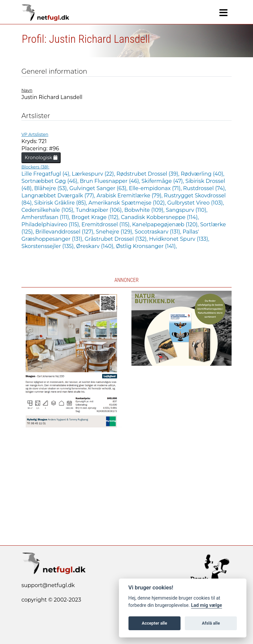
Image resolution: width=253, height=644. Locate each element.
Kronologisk (41, 158)
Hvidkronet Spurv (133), (179, 239)
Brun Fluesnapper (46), (111, 181)
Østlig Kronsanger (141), (146, 246)
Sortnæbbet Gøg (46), (51, 181)
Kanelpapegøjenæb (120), (166, 224)
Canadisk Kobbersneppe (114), (160, 217)
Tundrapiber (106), (100, 210)
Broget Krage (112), (96, 217)
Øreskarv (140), (96, 246)
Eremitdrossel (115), (107, 224)
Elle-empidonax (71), (156, 188)
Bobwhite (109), (145, 210)
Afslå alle (211, 623)
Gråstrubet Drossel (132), (117, 239)
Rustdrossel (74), (205, 188)
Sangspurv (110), (186, 210)
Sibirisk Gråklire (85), (61, 203)
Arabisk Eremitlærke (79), (130, 196)
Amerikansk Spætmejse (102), (128, 203)
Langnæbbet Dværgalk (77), (59, 196)
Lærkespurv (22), (94, 174)
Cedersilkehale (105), (49, 210)
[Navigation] (224, 13)
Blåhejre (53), (52, 188)
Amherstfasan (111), (46, 217)
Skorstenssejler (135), (49, 246)
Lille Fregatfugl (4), (47, 174)
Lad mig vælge (207, 605)
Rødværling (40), (203, 174)
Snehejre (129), (115, 232)
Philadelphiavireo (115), (51, 224)
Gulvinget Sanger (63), (99, 188)
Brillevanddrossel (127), (66, 232)
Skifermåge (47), (164, 181)
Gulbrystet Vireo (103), (196, 203)
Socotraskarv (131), (159, 232)
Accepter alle (154, 623)
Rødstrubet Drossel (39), (148, 174)
